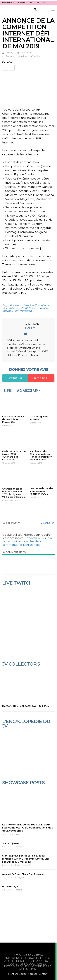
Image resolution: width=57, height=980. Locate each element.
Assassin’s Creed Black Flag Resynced (24, 874)
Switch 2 (18, 865)
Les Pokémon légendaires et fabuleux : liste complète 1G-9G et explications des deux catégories (28, 828)
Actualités (27, 865)
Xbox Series (22, 3)
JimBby (9, 53)
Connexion (47, 523)
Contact (43, 974)
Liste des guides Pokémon (39, 418)
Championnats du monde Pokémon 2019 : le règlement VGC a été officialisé (14, 493)
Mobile (45, 3)
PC (38, 3)
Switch (32, 3)
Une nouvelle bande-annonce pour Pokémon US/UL (41, 491)
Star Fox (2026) (11, 843)
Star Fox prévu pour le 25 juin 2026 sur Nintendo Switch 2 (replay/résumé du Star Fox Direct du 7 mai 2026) (26, 859)
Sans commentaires (16, 56)
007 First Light (11, 887)
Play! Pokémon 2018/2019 (18, 308)
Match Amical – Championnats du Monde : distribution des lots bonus (41, 455)
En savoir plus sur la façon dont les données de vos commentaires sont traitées (27, 541)
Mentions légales (17, 974)
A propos (33, 974)
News (18, 834)
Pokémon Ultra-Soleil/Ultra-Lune (29, 305)
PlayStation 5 (8, 3)
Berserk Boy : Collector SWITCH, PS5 (26, 706)
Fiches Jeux (19, 847)
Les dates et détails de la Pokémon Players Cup (13, 419)
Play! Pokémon (23, 311)
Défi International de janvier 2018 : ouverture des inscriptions (14, 455)
